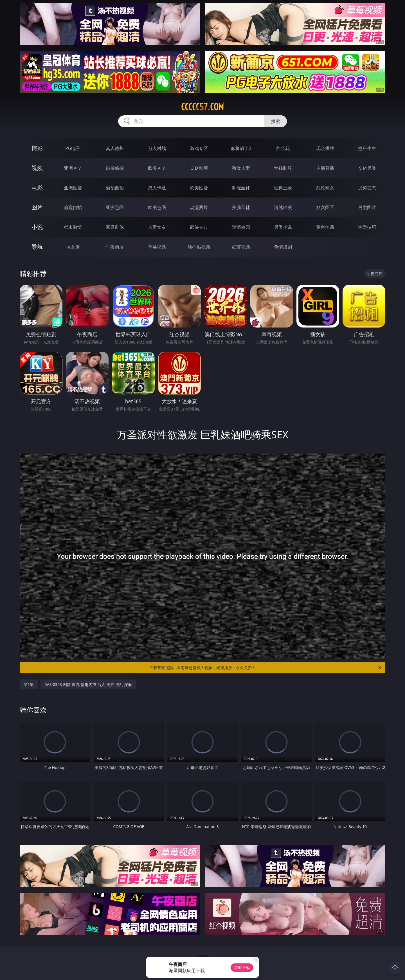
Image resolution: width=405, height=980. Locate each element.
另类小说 (283, 227)
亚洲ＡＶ (73, 168)
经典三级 (283, 188)
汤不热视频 (199, 247)
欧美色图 (157, 207)
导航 (37, 247)
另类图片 (367, 207)
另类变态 (367, 188)
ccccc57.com (202, 107)
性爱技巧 (367, 227)
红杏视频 (241, 247)
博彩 (37, 148)
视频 (37, 168)
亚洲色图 (115, 207)
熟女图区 (325, 207)
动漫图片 (199, 207)
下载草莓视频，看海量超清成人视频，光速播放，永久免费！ (266, 668)
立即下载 (242, 967)
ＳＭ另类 (367, 168)
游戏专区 (199, 148)
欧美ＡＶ (157, 168)
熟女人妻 (241, 168)
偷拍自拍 (115, 188)
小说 (37, 227)
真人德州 (115, 148)
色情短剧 (283, 247)
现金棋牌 (325, 148)
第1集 (29, 684)
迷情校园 (241, 227)
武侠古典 (199, 227)
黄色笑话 (325, 227)
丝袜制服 (283, 168)
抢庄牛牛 (367, 148)
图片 (37, 207)
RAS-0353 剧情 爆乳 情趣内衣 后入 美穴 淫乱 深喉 (88, 684)
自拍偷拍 (115, 168)
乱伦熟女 (325, 188)
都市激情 (73, 227)
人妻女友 (157, 227)
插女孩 (73, 247)
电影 (37, 188)
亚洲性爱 (73, 188)
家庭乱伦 (115, 227)
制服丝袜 (241, 188)
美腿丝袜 (241, 207)
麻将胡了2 (241, 148)
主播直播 (325, 168)
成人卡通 (157, 188)
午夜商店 (115, 247)
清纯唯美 (283, 207)
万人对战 (157, 148)
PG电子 (73, 148)
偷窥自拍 (73, 207)
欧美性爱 (199, 188)
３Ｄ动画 (199, 168)
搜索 (276, 121)
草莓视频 (157, 247)
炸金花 (283, 148)
